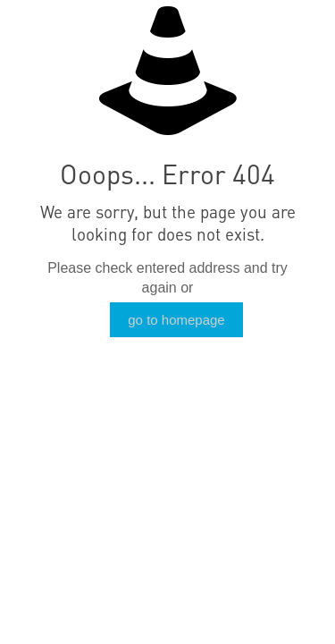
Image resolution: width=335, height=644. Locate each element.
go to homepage (176, 320)
